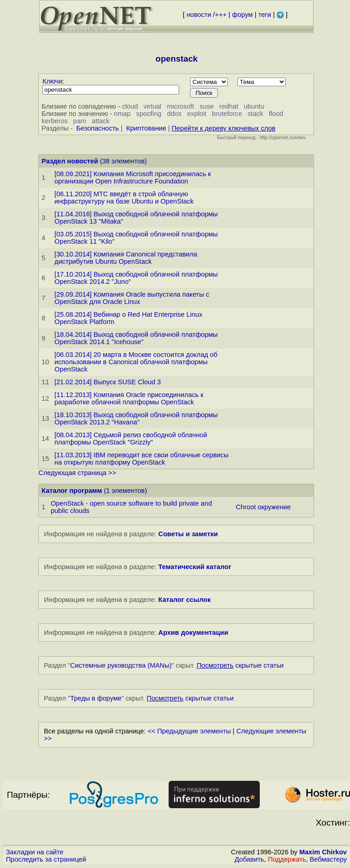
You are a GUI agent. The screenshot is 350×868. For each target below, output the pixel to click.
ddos (174, 114)
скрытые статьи (240, 665)
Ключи (52, 81)
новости (199, 15)
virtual (152, 106)
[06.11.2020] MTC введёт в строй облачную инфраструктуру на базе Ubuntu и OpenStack (124, 198)
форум (242, 15)
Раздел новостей (70, 161)
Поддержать (287, 859)
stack (255, 114)
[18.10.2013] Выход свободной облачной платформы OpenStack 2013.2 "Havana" (136, 418)
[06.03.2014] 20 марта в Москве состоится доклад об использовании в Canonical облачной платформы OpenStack (136, 362)
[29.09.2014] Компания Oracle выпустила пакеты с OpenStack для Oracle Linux (132, 298)
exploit (196, 114)
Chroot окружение (263, 507)
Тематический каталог (195, 567)
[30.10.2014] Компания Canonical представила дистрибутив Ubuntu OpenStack (126, 258)
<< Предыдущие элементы (189, 731)
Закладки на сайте (35, 852)
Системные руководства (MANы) (121, 665)
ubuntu (254, 106)
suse (207, 106)
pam (80, 121)
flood (276, 114)
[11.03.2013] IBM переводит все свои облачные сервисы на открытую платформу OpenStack (142, 459)
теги (265, 15)
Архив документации (193, 633)
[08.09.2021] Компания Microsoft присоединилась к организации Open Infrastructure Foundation (133, 178)
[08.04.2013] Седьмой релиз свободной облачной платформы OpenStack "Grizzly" (131, 439)
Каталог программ (72, 491)
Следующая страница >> (77, 473)
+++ (221, 15)
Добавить (250, 859)
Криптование (146, 128)
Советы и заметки (188, 534)
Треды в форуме (96, 698)
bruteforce (227, 114)
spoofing (149, 114)
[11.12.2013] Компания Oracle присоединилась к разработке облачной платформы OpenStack (129, 398)
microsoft (180, 106)
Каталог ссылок (184, 600)
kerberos (54, 121)
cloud (130, 106)
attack (100, 121)
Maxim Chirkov (323, 852)
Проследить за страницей (46, 859)
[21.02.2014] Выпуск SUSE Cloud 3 (108, 382)
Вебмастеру (328, 859)
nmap (122, 114)
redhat (229, 106)
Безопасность (98, 128)
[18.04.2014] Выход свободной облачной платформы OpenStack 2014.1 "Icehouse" (136, 338)
